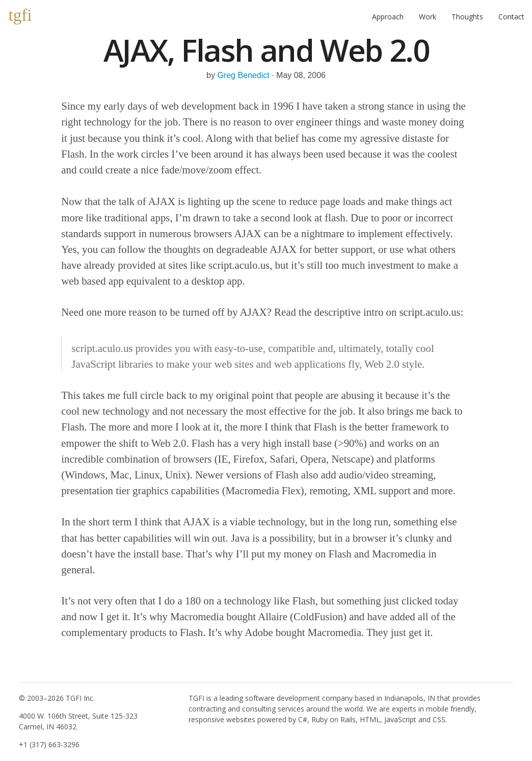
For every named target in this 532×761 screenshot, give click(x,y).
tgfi (20, 15)
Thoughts (467, 17)
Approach (388, 17)
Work (428, 17)
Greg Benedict (243, 75)
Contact (511, 17)
